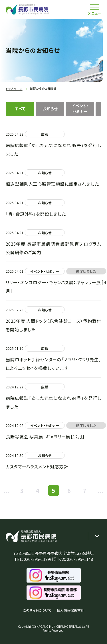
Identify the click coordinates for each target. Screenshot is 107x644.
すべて (20, 109)
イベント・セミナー (80, 109)
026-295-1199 (37, 559)
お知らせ (50, 109)
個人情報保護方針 (70, 610)
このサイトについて (37, 610)
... (7, 490)
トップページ (14, 89)
